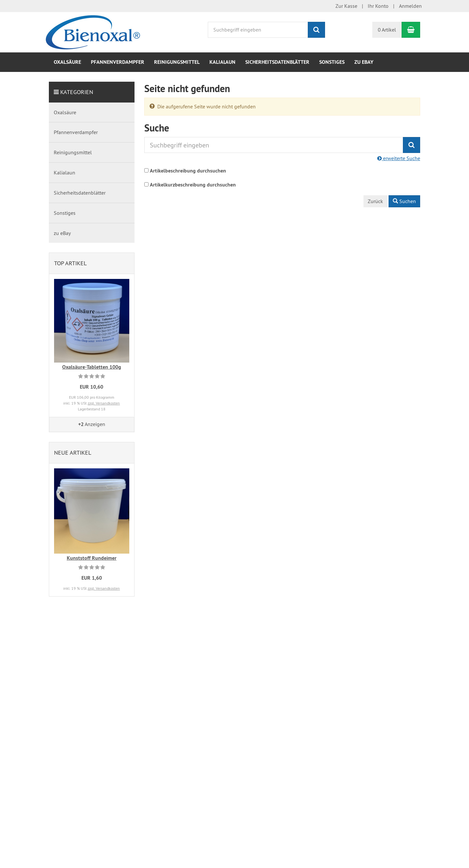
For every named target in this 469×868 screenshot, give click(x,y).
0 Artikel (387, 30)
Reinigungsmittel (177, 62)
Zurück (375, 201)
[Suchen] (316, 30)
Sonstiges (332, 62)
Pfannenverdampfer (118, 62)
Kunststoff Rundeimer (92, 558)
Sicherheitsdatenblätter (277, 62)
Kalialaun (222, 62)
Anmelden (410, 6)
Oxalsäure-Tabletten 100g (92, 367)
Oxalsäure (67, 62)
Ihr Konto (378, 6)
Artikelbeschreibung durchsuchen (188, 171)
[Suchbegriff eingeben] (258, 30)
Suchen (404, 201)
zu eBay (364, 62)
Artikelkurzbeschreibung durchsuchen (193, 185)
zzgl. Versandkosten (104, 403)
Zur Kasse (346, 6)
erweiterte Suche (399, 158)
